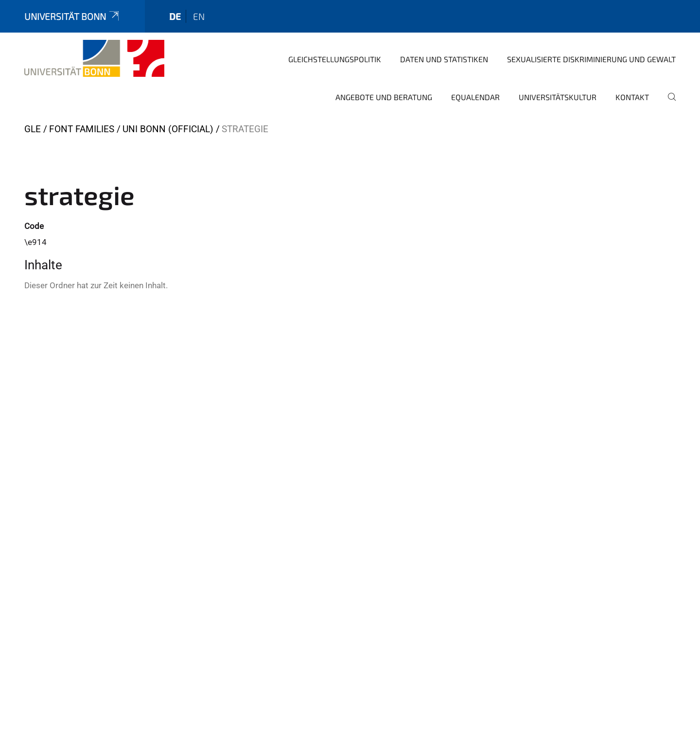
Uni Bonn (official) (168, 129)
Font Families (82, 129)
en (199, 16)
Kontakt (632, 97)
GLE (33, 129)
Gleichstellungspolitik (335, 59)
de (175, 16)
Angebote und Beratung (384, 97)
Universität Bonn (72, 16)
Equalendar (475, 97)
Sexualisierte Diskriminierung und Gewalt (591, 59)
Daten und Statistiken (444, 59)
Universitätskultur (558, 97)
